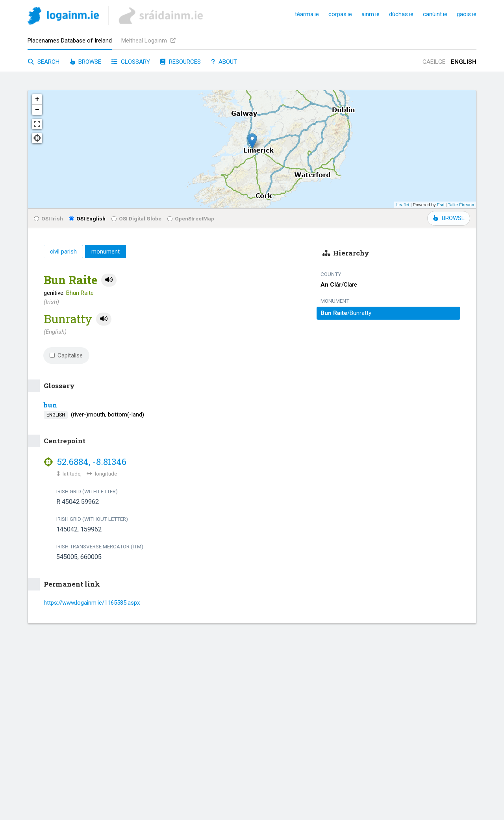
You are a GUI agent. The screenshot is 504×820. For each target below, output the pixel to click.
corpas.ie (340, 14)
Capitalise (66, 355)
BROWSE (449, 218)
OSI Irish (48, 218)
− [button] (37, 110)
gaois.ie (467, 14)
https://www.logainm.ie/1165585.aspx (92, 603)
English (464, 62)
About (224, 62)
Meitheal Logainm (148, 41)
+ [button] (37, 99)
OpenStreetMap (191, 218)
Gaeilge (434, 62)
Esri (441, 205)
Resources (181, 62)
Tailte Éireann (461, 205)
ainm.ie (371, 14)
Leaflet (403, 205)
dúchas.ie (401, 14)
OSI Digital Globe (136, 218)
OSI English (87, 218)
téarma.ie (307, 14)
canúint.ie (435, 14)
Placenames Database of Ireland (70, 41)
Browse (85, 62)
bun (50, 405)
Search (44, 62)
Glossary (131, 62)
